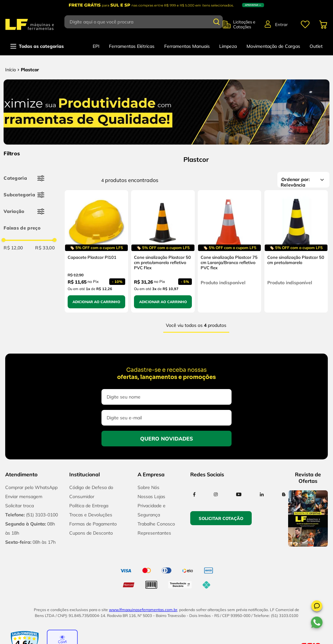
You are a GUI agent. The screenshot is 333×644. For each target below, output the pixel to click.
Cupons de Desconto (91, 533)
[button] (317, 607)
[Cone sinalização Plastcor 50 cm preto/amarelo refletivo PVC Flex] (163, 252)
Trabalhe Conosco (156, 524)
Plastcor (30, 70)
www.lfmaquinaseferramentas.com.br (143, 610)
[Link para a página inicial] (11, 70)
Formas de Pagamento (93, 524)
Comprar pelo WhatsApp (31, 487)
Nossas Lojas (151, 497)
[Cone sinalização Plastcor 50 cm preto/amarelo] (296, 252)
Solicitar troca (20, 506)
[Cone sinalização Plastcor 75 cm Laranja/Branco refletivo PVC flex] (229, 252)
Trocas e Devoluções (91, 515)
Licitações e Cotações (244, 24)
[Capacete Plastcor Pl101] (96, 252)
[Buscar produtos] (217, 22)
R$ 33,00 (45, 248)
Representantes (154, 533)
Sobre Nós (148, 487)
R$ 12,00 (13, 248)
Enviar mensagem (24, 497)
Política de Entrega (89, 506)
